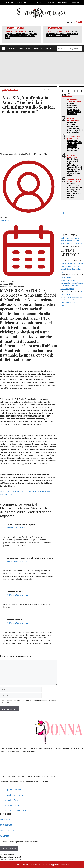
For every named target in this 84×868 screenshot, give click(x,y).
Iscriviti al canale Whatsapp (16, 810)
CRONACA (38, 48)
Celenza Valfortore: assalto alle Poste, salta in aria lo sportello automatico (62, 34)
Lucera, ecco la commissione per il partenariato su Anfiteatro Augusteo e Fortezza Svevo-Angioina (72, 283)
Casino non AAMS (8, 854)
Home (4, 90)
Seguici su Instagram (14, 795)
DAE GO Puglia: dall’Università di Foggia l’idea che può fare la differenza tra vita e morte (21, 35)
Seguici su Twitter (12, 800)
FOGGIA (12, 48)
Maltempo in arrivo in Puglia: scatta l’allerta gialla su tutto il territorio (71, 241)
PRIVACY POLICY (7, 830)
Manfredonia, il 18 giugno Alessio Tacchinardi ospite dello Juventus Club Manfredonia (75, 146)
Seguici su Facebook (13, 790)
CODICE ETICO (6, 825)
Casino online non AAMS (11, 857)
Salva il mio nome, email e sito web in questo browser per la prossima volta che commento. (29, 701)
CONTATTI (40, 2)
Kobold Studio (65, 865)
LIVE (62, 213)
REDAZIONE (76, 2)
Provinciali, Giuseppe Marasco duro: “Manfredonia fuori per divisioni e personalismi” (75, 127)
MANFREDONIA (25, 48)
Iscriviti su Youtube (13, 805)
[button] (4, 49)
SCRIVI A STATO (9, 849)
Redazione (5, 220)
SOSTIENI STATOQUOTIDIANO (57, 2)
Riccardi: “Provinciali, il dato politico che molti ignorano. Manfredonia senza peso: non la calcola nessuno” (75, 190)
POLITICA (49, 48)
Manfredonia (13, 90)
